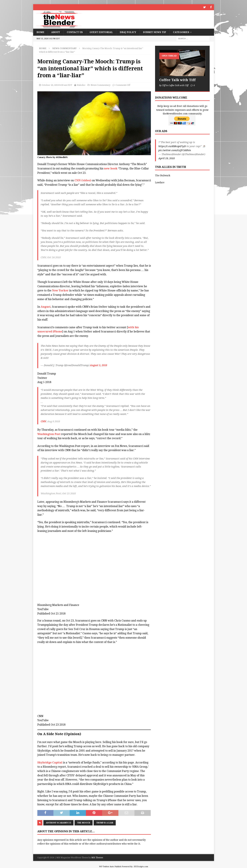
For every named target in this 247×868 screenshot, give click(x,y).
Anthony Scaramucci (58, 823)
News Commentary (101, 85)
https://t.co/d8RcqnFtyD (172, 146)
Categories (181, 32)
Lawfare (160, 182)
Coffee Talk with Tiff (177, 80)
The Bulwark (163, 175)
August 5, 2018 (98, 365)
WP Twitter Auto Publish (110, 866)
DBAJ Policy (128, 32)
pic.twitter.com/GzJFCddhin (175, 150)
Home (40, 32)
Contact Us (75, 32)
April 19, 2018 (167, 158)
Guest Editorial (101, 32)
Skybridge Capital (50, 762)
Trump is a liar (105, 823)
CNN (43, 421)
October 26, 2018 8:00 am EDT (57, 85)
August (46, 307)
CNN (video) (83, 180)
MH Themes (97, 857)
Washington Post (49, 434)
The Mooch (84, 823)
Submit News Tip (155, 32)
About (56, 32)
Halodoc (81, 85)
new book (111, 168)
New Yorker (60, 290)
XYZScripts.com (141, 866)
